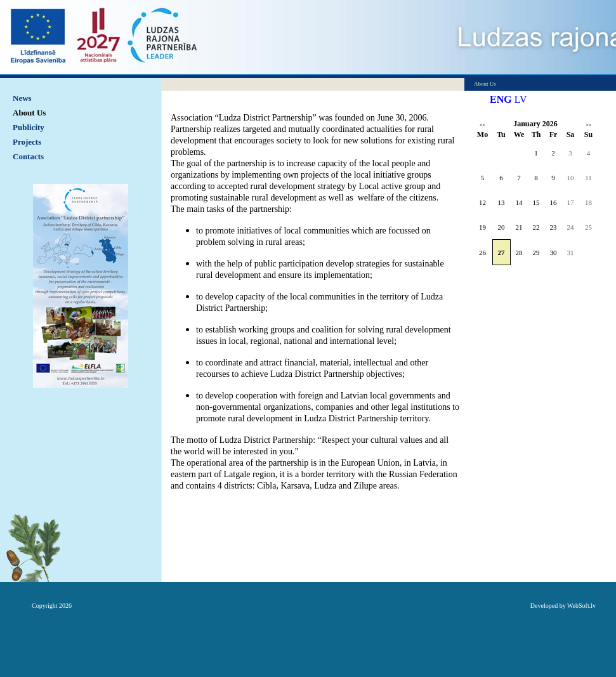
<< (482, 125)
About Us (29, 113)
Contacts (28, 156)
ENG (501, 99)
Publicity (29, 127)
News (22, 98)
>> (588, 125)
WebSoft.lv (581, 606)
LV (521, 99)
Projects (27, 142)
